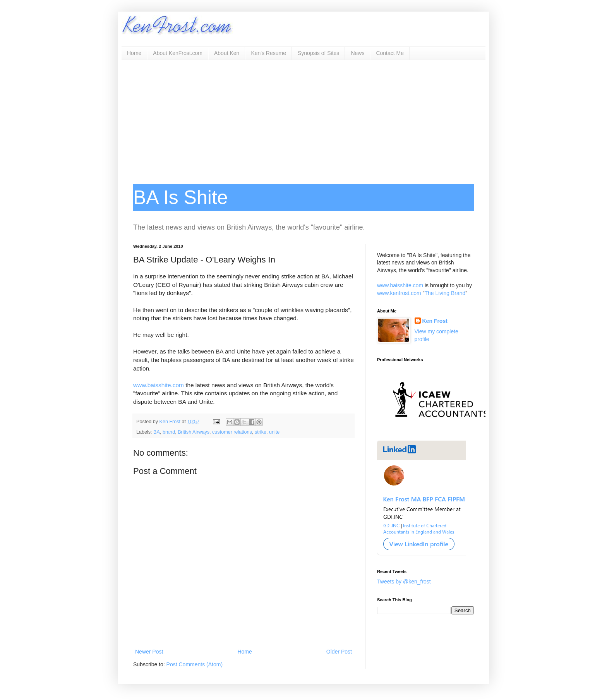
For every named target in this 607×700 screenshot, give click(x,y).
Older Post (339, 652)
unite (274, 432)
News (358, 53)
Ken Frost (435, 321)
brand (169, 432)
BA (157, 432)
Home (134, 53)
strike (261, 432)
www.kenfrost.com (399, 293)
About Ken (227, 53)
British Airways (194, 432)
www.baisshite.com (159, 385)
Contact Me (390, 53)
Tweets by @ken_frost (404, 582)
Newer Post (149, 652)
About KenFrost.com (178, 53)
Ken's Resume (268, 53)
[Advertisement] (303, 118)
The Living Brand (445, 293)
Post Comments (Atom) (195, 664)
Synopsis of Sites (318, 53)
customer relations (232, 432)
